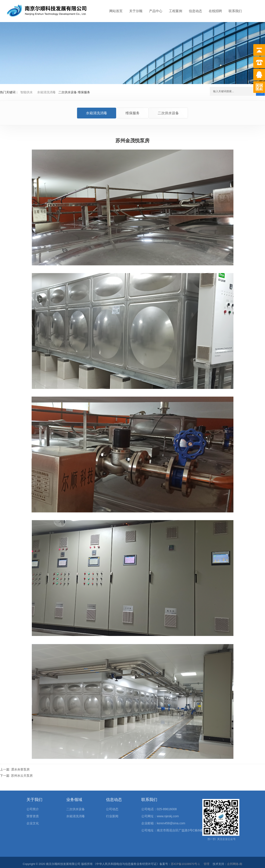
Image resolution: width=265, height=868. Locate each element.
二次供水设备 (168, 113)
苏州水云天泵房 (22, 776)
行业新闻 (112, 816)
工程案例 (176, 11)
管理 (206, 864)
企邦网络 (233, 864)
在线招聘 (215, 11)
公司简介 (33, 809)
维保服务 (132, 113)
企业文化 (33, 823)
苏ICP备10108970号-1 (185, 864)
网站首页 (116, 11)
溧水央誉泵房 (20, 769)
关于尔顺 (136, 11)
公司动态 (112, 809)
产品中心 (156, 11)
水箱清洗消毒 (46, 92)
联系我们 (235, 11)
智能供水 (26, 92)
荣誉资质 (33, 816)
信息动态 (195, 11)
